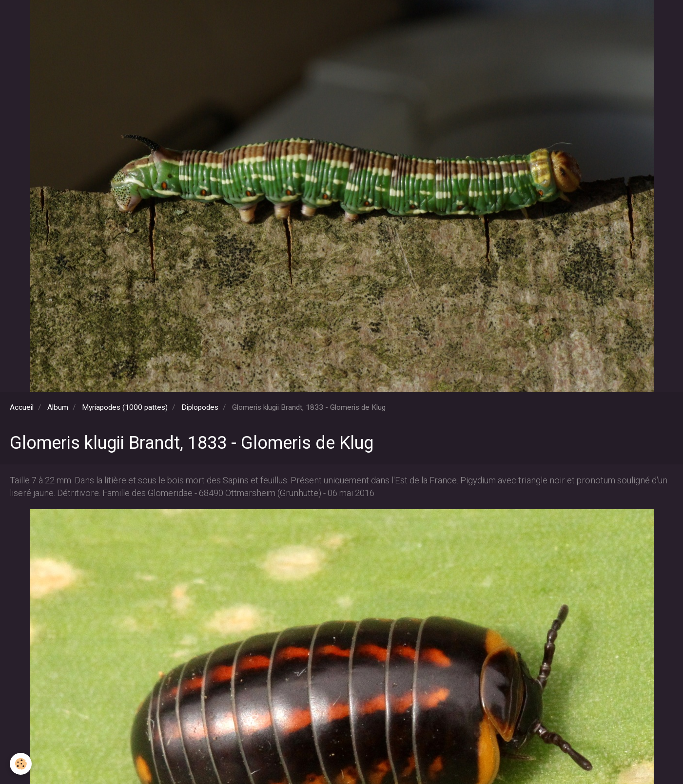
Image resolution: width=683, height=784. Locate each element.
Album (58, 407)
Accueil (22, 407)
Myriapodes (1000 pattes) (125, 407)
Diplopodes (200, 407)
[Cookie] (21, 764)
